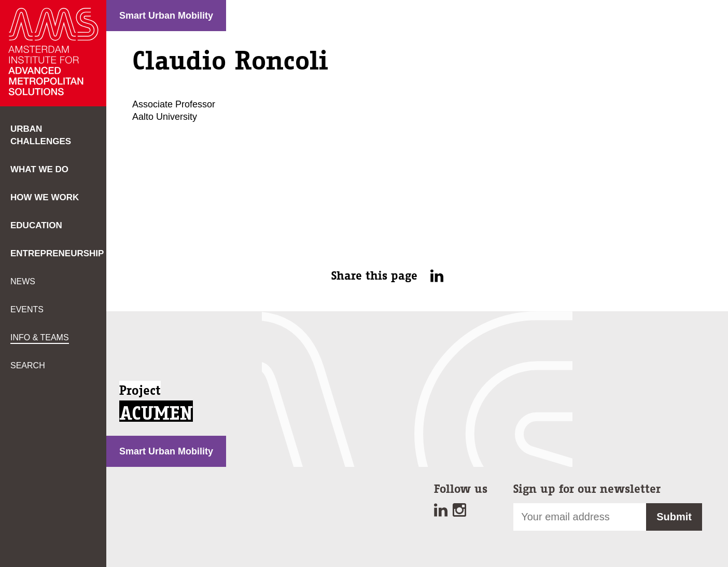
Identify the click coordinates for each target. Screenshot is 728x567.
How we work (45, 197)
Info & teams (40, 337)
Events (27, 309)
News (23, 281)
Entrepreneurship (57, 253)
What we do (39, 169)
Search (28, 365)
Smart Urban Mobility (166, 16)
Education (36, 225)
